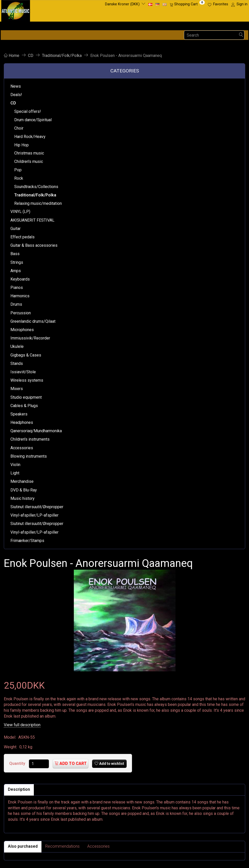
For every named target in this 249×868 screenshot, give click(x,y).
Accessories (98, 846)
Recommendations (62, 846)
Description (19, 789)
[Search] (241, 35)
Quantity (18, 763)
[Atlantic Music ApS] (16, 10)
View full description (22, 725)
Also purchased (23, 846)
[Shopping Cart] (187, 4)
